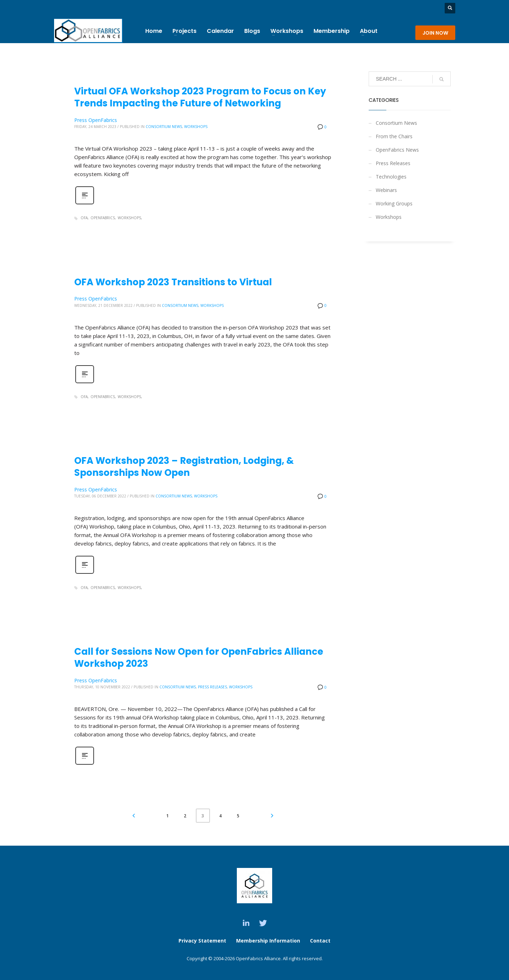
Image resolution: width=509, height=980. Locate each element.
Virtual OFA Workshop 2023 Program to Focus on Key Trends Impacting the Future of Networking (200, 97)
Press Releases (212, 687)
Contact (320, 941)
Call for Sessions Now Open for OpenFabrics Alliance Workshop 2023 (199, 658)
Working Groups (394, 203)
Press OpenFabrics (96, 120)
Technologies (391, 177)
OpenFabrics (103, 218)
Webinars (386, 190)
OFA (84, 218)
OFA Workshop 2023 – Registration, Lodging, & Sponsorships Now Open (184, 467)
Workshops (196, 127)
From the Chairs (394, 136)
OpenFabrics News (397, 150)
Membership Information (269, 941)
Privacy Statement (202, 941)
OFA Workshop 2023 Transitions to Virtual (173, 282)
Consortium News (164, 127)
